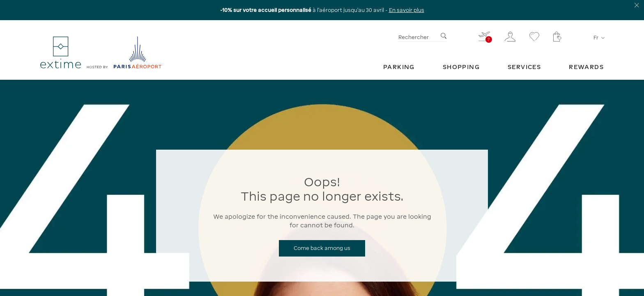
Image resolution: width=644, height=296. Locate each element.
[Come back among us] (322, 248)
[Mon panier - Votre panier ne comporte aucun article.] (557, 37)
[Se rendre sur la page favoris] (534, 37)
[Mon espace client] (510, 37)
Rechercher (414, 37)
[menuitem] (399, 67)
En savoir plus (407, 10)
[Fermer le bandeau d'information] (637, 5)
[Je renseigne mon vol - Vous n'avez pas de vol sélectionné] (485, 36)
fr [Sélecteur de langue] (599, 38)
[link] (399, 67)
